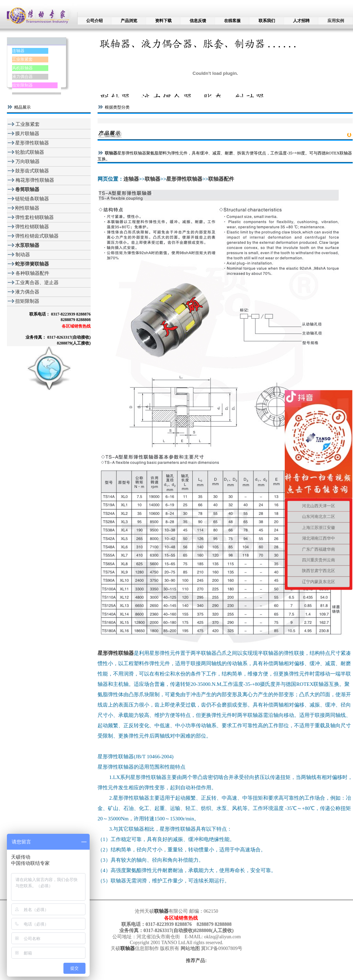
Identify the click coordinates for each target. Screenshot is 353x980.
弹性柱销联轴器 (32, 227)
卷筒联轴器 (27, 189)
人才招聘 (301, 21)
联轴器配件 (221, 179)
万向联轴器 (27, 162)
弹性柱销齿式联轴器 (37, 236)
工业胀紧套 (22, 59)
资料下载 (163, 21)
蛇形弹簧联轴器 (32, 264)
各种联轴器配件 (32, 273)
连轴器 (18, 51)
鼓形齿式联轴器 (32, 171)
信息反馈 (198, 21)
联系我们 (267, 21)
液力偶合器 (22, 77)
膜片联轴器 (27, 134)
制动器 (22, 255)
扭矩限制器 (22, 85)
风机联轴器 (22, 68)
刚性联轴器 (27, 208)
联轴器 (111, 153)
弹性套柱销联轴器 (34, 217)
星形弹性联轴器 (32, 143)
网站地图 (191, 948)
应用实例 (336, 21)
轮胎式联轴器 (30, 152)
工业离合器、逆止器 (37, 283)
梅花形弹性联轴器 (34, 180)
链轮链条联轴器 (32, 199)
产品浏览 (129, 21)
